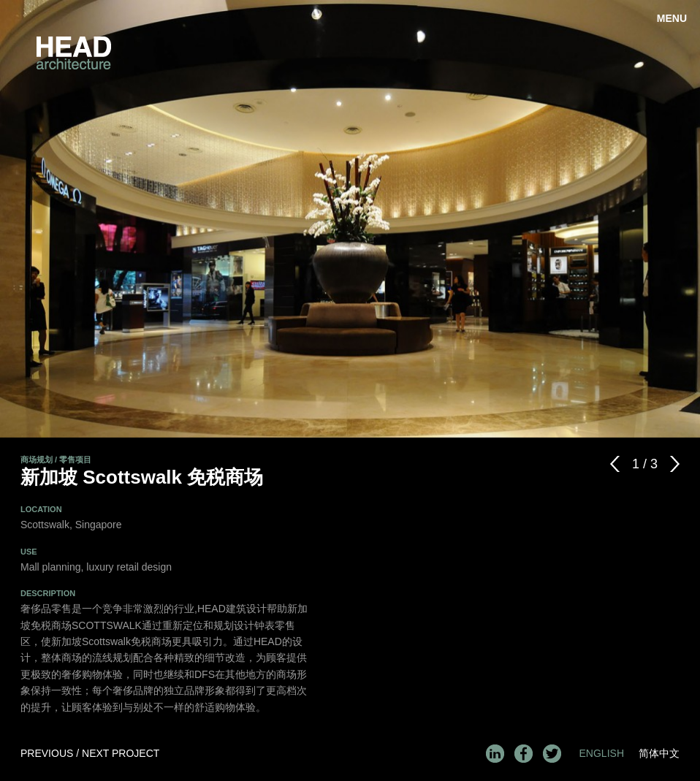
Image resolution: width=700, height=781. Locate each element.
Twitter (552, 754)
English (602, 753)
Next (670, 464)
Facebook (524, 754)
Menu (672, 18)
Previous (619, 464)
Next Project (121, 753)
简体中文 (659, 753)
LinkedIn (495, 754)
